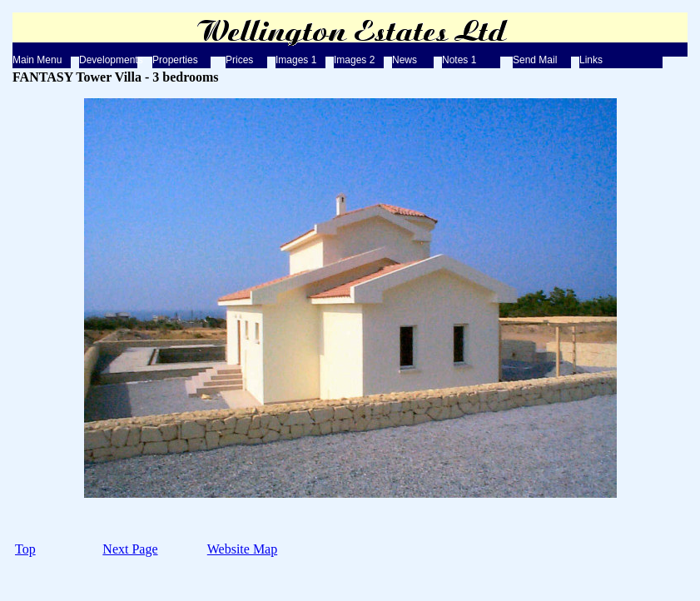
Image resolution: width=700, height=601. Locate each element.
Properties (175, 60)
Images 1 (296, 60)
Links (591, 60)
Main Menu (37, 60)
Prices (239, 60)
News (405, 60)
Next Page (130, 549)
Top (25, 549)
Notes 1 (459, 60)
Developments (111, 60)
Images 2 (354, 60)
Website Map (242, 549)
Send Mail (535, 60)
